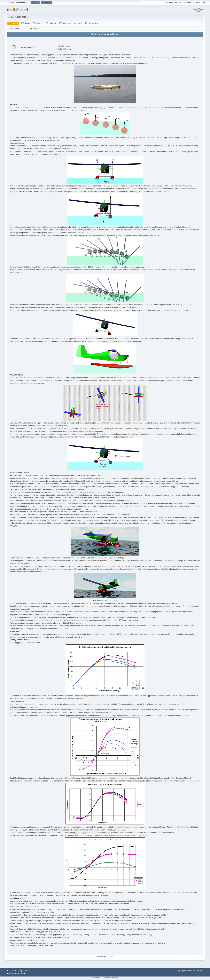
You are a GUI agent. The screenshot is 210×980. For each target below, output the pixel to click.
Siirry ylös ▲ (200, 971)
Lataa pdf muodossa (27, 47)
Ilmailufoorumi (17, 10)
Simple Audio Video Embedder (16, 974)
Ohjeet (180, 971)
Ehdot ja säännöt (189, 971)
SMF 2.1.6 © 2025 (12, 971)
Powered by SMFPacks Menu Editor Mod (105, 978)
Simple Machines (25, 971)
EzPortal (110, 956)
